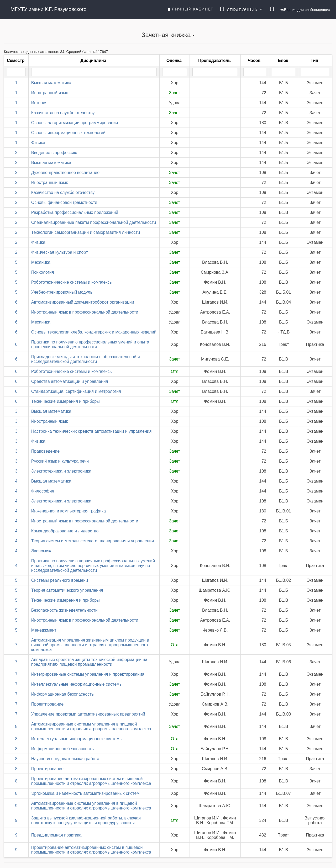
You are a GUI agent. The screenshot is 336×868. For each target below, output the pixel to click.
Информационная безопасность (62, 694)
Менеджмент (44, 630)
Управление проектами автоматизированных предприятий (88, 714)
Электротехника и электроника (61, 471)
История (39, 103)
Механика (41, 262)
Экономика (42, 551)
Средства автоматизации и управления (70, 381)
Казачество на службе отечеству (63, 113)
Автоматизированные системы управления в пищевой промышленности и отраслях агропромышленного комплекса (91, 726)
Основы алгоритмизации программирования (75, 123)
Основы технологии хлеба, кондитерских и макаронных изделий (94, 332)
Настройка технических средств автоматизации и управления (91, 431)
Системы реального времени (60, 580)
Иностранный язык (49, 93)
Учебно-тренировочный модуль (62, 292)
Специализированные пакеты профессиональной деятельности (94, 222)
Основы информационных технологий (68, 133)
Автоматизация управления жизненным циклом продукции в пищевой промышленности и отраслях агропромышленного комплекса (90, 645)
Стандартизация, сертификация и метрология (76, 391)
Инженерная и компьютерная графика (69, 511)
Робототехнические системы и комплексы (72, 282)
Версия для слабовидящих (305, 10)
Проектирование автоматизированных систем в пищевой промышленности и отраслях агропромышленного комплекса (91, 781)
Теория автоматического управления (67, 590)
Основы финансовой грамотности (64, 202)
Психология (43, 272)
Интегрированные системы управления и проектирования (88, 674)
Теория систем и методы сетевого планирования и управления (93, 541)
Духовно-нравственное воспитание (65, 173)
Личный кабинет (190, 9)
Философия (43, 491)
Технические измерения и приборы (65, 401)
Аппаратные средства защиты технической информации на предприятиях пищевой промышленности (89, 662)
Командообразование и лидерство (65, 531)
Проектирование (47, 704)
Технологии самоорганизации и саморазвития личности (86, 232)
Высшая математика (51, 83)
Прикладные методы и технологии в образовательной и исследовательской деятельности (86, 359)
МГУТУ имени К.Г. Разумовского (48, 9)
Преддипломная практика (56, 835)
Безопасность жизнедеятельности (64, 610)
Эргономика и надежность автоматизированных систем (85, 793)
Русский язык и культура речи (60, 461)
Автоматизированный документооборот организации (83, 302)
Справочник (241, 9)
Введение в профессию (54, 153)
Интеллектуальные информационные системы (77, 684)
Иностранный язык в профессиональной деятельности (85, 312)
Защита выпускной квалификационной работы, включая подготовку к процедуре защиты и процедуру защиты (86, 820)
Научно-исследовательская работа (65, 759)
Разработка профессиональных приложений (75, 212)
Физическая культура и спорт (60, 252)
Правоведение (45, 451)
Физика (38, 143)
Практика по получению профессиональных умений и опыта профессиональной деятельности (90, 344)
